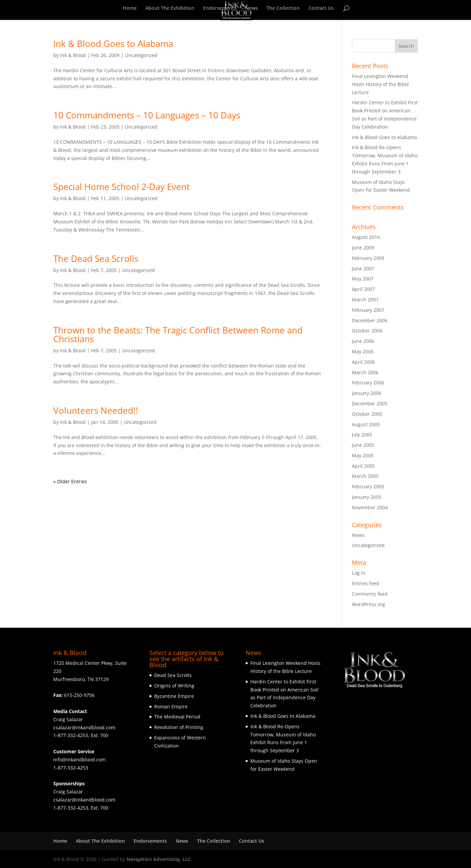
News (252, 8)
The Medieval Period (177, 717)
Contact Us (321, 8)
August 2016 (366, 237)
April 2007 (363, 289)
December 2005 (370, 403)
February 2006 (368, 383)
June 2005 (363, 445)
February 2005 (368, 486)
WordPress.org (368, 604)
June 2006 (363, 341)
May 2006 (363, 351)
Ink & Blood (73, 55)
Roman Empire (171, 707)
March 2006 (365, 372)
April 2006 (363, 362)
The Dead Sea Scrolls (96, 259)
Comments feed (370, 594)
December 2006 (370, 320)
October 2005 (367, 414)
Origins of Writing (174, 686)
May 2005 (363, 455)
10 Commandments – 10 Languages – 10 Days (147, 115)
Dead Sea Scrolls (173, 675)
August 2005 (366, 424)
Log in (359, 573)
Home (130, 8)
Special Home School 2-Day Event (121, 187)
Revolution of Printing (179, 727)
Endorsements (220, 8)
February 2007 (368, 310)
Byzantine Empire (174, 696)
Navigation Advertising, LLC (159, 859)
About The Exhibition (170, 8)
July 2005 (362, 435)
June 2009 (363, 248)
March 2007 (365, 300)
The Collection (283, 8)
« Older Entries (70, 481)
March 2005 (365, 476)
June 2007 (363, 268)
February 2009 (368, 258)
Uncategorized (141, 55)
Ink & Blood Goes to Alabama (113, 44)
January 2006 (367, 393)
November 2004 (370, 507)
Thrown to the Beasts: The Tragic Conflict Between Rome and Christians (178, 334)
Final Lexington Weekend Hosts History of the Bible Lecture (380, 84)
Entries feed (366, 583)
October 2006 (367, 331)
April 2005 (363, 466)
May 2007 (363, 279)
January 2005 (367, 497)
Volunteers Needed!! (96, 410)
